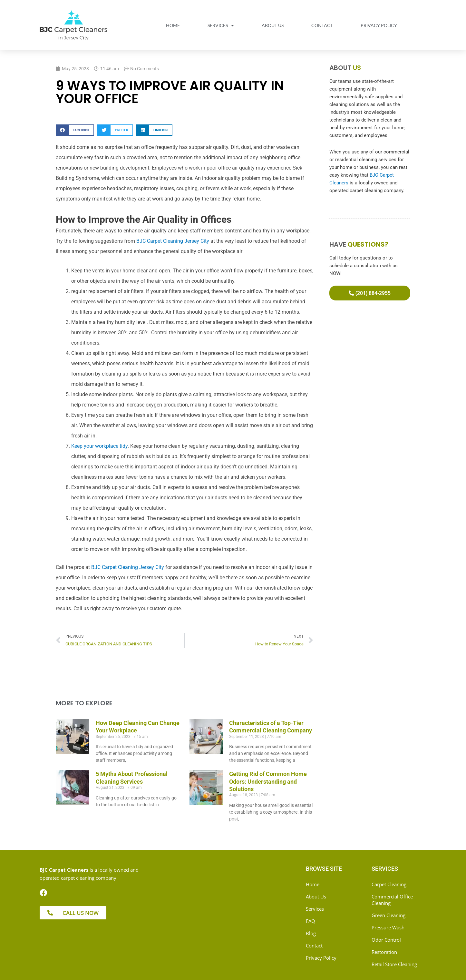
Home (173, 25)
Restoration (384, 952)
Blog (311, 933)
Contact (322, 25)
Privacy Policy (379, 25)
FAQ (311, 921)
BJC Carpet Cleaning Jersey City (173, 241)
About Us (273, 25)
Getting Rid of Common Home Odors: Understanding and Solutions (268, 781)
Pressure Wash (388, 927)
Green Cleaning (388, 915)
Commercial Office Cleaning (392, 900)
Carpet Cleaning (389, 884)
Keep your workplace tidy (99, 446)
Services (221, 25)
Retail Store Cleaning (394, 964)
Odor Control (386, 940)
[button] (75, 130)
